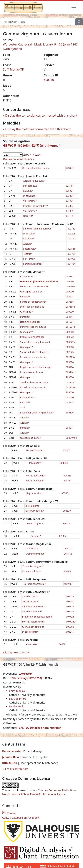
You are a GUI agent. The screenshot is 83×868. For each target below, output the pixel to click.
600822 (70, 337)
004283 (67, 476)
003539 (67, 511)
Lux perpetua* (31, 186)
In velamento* (33, 506)
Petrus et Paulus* (35, 481)
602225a (70, 357)
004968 (71, 259)
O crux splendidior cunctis (36, 168)
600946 (49, 80)
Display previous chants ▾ (19, 159)
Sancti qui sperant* (34, 264)
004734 (71, 264)
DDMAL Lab (10, 763)
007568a (70, 307)
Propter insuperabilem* (36, 206)
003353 (64, 463)
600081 (63, 644)
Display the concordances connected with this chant (41, 115)
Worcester (25, 674)
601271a (70, 327)
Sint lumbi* (29, 259)
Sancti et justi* (30, 596)
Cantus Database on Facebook (21, 818)
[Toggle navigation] (74, 7)
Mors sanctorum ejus (33, 622)
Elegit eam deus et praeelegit (36, 367)
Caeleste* (36, 536)
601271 (70, 322)
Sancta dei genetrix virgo (33, 302)
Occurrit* (28, 216)
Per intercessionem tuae (33, 327)
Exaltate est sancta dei (32, 337)
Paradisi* (25, 297)
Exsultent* (29, 239)
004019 (70, 168)
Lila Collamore (18, 699)
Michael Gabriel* (35, 450)
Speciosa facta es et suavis (34, 352)
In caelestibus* (30, 632)
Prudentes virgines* (33, 566)
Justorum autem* (35, 511)
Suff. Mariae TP (13, 69)
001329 (70, 607)
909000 (70, 292)
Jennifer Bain (11, 757)
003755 (67, 450)
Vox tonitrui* (30, 201)
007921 (69, 201)
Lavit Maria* (32, 549)
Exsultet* (28, 191)
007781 (71, 254)
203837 (67, 481)
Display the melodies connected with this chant (38, 129)
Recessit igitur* (35, 524)
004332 (70, 277)
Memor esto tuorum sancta (35, 286)
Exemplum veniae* (36, 554)
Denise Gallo (17, 706)
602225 (70, 352)
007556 (71, 249)
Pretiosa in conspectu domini (38, 617)
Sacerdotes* (30, 249)
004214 (70, 297)
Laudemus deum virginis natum (37, 413)
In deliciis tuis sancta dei (33, 357)
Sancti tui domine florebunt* (39, 229)
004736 (70, 612)
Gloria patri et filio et (31, 292)
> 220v (37, 155)
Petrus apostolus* (35, 476)
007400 (70, 398)
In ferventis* (30, 196)
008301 (69, 191)
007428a (71, 622)
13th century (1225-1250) (26, 678)
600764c (70, 372)
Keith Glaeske (17, 691)
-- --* (23, 407)
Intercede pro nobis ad (32, 307)
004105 (69, 216)
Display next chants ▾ (16, 652)
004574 (66, 524)
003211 (70, 632)
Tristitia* (28, 254)
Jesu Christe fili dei (30, 322)
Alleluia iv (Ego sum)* (34, 607)
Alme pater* (32, 644)
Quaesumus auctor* (31, 438)
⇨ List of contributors (15, 769)
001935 (68, 584)
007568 (70, 302)
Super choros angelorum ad (35, 342)
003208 (71, 234)
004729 (70, 596)
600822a (70, 342)
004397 (69, 206)
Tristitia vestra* (30, 602)
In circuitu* (29, 234)
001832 (62, 536)
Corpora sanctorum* (35, 584)
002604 (65, 493)
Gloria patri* (27, 312)
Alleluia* (28, 244)
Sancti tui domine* (32, 612)
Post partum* (27, 277)
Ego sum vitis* (35, 493)
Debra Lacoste (11, 751)
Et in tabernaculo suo (31, 372)
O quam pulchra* (32, 571)
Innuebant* (35, 463)
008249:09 (71, 438)
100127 (71, 239)
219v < (27, 155)
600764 (70, 367)
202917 (68, 549)
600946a (70, 286)
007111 (69, 186)
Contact (9, 813)
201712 (68, 554)
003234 (69, 196)
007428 (70, 617)
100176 (70, 413)
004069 (67, 571)
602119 (71, 229)
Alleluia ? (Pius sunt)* (34, 181)
